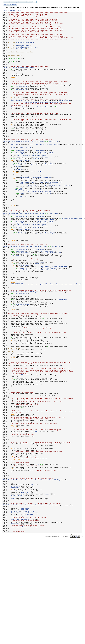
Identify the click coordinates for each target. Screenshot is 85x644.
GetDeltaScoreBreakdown (45, 261)
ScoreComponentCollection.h (27, 54)
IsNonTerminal (24, 190)
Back (21, 233)
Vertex (19, 587)
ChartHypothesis (21, 101)
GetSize (45, 186)
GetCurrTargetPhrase (46, 180)
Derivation (54, 167)
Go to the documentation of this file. (12, 10)
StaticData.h (21, 56)
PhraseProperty (24, 301)
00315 (5, 604)
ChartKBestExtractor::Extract (24, 79)
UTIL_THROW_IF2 (17, 118)
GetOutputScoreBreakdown (46, 278)
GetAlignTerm (25, 211)
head (42, 179)
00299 (5, 574)
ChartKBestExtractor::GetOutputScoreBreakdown (26, 254)
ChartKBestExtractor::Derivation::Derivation (26, 574)
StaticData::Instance (44, 171)
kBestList (25, 589)
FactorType (14, 171)
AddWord (19, 201)
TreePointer (13, 293)
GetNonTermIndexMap (40, 184)
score (12, 596)
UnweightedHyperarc (57, 574)
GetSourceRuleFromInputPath (50, 216)
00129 (5, 254)
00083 (5, 167)
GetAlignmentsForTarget (42, 211)
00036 (5, 79)
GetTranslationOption (29, 216)
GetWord (36, 188)
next (36, 515)
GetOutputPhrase (35, 196)
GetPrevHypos (62, 357)
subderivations (49, 194)
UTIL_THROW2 (16, 338)
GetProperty (51, 301)
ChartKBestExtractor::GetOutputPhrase (29, 167)
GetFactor (47, 229)
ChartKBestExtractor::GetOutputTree (32, 293)
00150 (5, 293)
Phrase (11, 167)
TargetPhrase (20, 180)
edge (38, 179)
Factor (22, 229)
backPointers (15, 581)
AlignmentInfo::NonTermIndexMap (27, 182)
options (57, 171)
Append (19, 197)
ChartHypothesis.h (23, 53)
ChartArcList (20, 448)
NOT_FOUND (37, 203)
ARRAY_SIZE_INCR (25, 175)
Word (18, 188)
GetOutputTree (45, 322)
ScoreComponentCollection (72, 259)
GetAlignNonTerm (23, 184)
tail (32, 579)
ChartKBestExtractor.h (25, 49)
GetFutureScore (64, 118)
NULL (51, 218)
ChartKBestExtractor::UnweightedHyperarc (24, 348)
